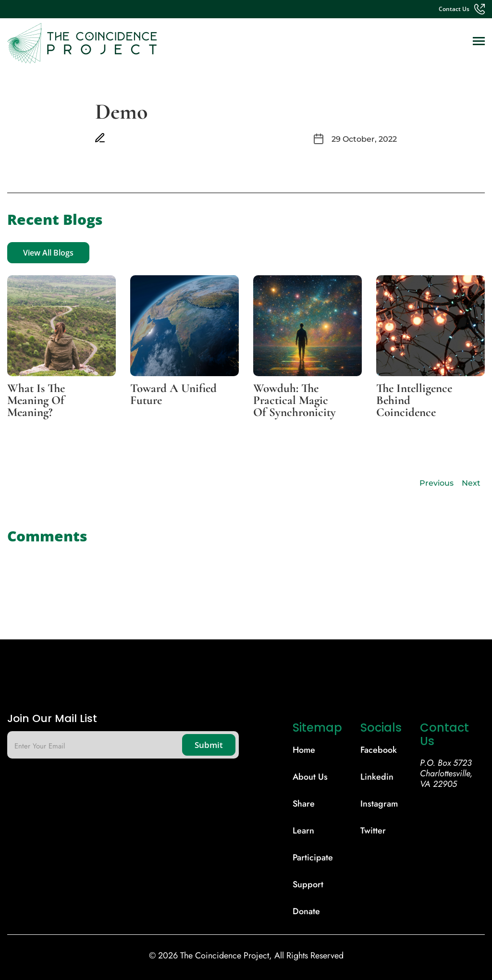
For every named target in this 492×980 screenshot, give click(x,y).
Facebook (379, 750)
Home (304, 750)
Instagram (379, 804)
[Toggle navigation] (479, 42)
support (308, 884)
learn (303, 831)
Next (471, 483)
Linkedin (377, 777)
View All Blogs (48, 253)
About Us (310, 777)
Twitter (373, 831)
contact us (454, 9)
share (304, 804)
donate (306, 911)
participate (313, 857)
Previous (437, 483)
